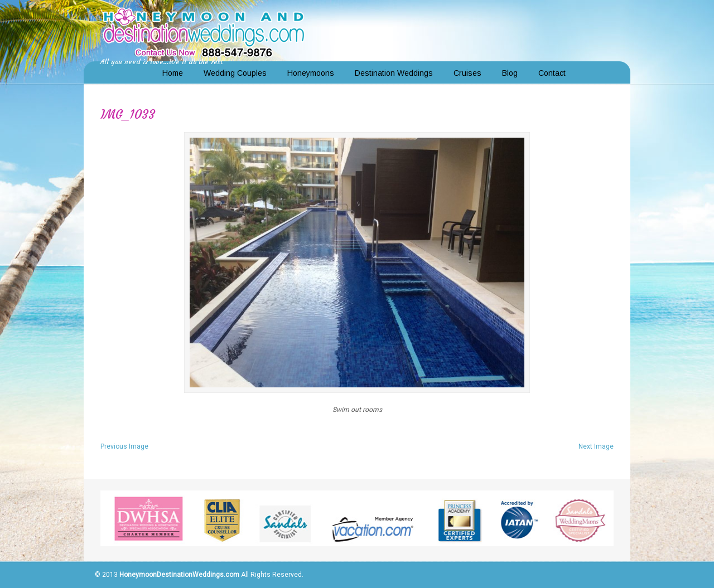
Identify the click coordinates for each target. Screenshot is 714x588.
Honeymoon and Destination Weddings (204, 31)
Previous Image (124, 446)
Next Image (596, 446)
